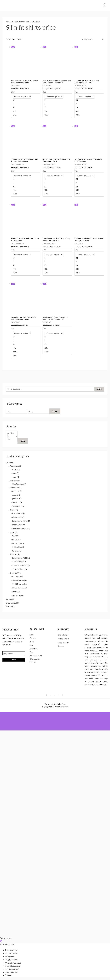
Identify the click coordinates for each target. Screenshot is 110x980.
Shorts (15, 592)
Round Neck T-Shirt (20, 566)
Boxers (15, 470)
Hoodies (15, 492)
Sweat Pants (17, 596)
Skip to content (6, 939)
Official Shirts (17, 525)
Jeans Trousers (18, 581)
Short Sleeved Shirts (20, 529)
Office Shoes (17, 544)
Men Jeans (14, 481)
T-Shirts (13, 555)
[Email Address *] (14, 654)
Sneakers (16, 551)
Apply (23, 442)
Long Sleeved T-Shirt (20, 559)
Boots (15, 536)
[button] (1, 942)
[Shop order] (92, 40)
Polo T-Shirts (17, 562)
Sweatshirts (17, 507)
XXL (11, 440)
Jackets (15, 496)
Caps (14, 474)
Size (13, 92)
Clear (15, 115)
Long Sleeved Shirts (20, 522)
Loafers (15, 540)
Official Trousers (19, 588)
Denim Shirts (17, 518)
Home (8, 22)
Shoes (12, 533)
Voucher (9, 607)
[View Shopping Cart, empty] (104, 5)
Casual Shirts (17, 514)
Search (99, 390)
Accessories (14, 467)
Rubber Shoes (18, 548)
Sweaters (16, 503)
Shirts (12, 511)
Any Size (11, 434)
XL (11, 438)
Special (8, 600)
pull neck (16, 499)
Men (7, 463)
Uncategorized (11, 604)
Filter (55, 412)
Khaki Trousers (18, 585)
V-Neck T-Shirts (18, 570)
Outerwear (14, 488)
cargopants (17, 577)
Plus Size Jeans (18, 485)
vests (14, 477)
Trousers (13, 574)
